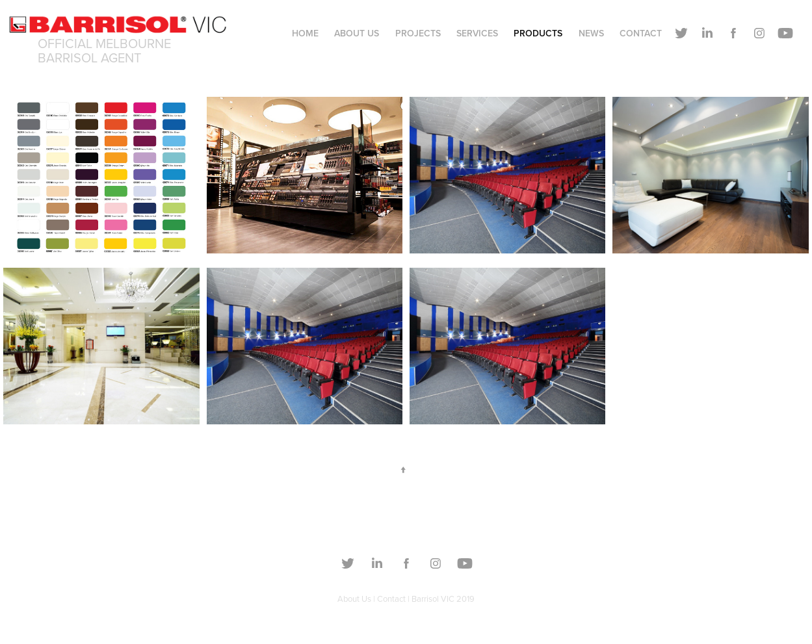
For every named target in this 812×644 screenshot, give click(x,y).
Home (305, 33)
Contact (641, 33)
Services (477, 33)
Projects (418, 33)
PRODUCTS (538, 33)
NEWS (591, 33)
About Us (357, 33)
